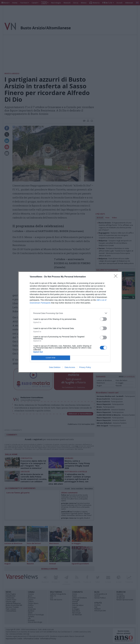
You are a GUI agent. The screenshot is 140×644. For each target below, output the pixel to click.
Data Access (70, 367)
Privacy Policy (85, 367)
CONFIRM (51, 358)
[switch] (103, 319)
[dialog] (70, 322)
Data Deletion (55, 367)
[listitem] (70, 313)
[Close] (117, 277)
